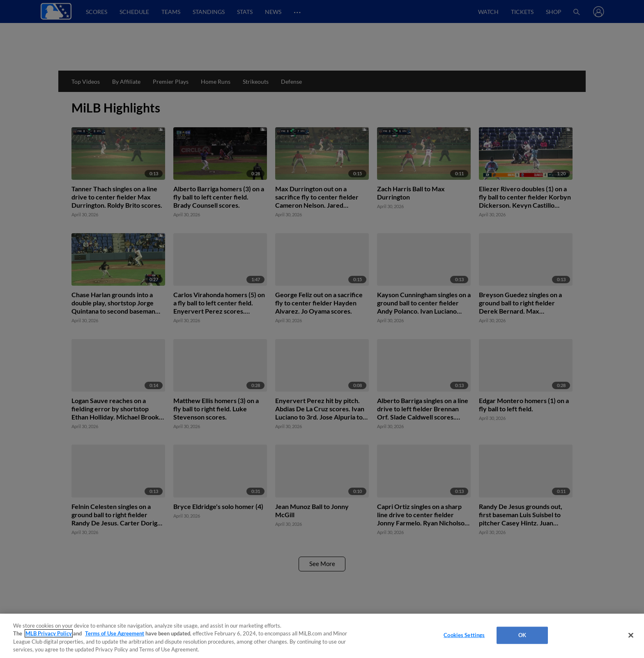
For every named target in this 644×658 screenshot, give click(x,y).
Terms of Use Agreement (115, 633)
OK (522, 635)
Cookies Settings (464, 635)
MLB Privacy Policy (49, 633)
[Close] (631, 635)
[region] (322, 636)
